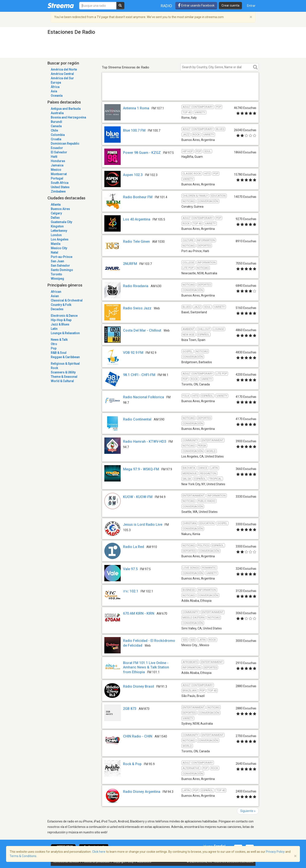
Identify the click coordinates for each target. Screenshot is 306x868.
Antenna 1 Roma (136, 108)
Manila (56, 244)
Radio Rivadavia (136, 286)
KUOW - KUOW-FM (138, 497)
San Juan (57, 261)
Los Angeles (60, 239)
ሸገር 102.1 (131, 591)
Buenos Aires (60, 209)
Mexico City (59, 248)
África (55, 87)
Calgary (56, 213)
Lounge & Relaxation (65, 333)
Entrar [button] (251, 6)
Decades (57, 309)
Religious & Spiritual (65, 364)
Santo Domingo (62, 270)
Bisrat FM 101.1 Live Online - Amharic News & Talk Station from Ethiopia (146, 667)
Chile (54, 131)
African (56, 292)
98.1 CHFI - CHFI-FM (139, 375)
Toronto (56, 274)
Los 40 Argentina (137, 219)
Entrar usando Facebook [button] (196, 5)
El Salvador (59, 152)
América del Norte (64, 70)
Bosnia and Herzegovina (68, 117)
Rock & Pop (132, 764)
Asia (54, 91)
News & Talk (59, 340)
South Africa (60, 183)
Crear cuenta (230, 5)
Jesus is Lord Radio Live (143, 525)
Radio (166, 6)
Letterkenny (59, 231)
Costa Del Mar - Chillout (142, 330)
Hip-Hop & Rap (61, 320)
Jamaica (57, 165)
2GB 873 (130, 709)
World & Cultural (62, 381)
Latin (54, 329)
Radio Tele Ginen (136, 242)
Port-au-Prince (62, 257)
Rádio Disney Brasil (139, 686)
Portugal (57, 178)
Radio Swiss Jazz (137, 308)
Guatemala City (61, 222)
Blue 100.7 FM (134, 130)
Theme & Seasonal (64, 377)
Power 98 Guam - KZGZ (142, 153)
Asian (55, 296)
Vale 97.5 (130, 569)
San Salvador (60, 266)
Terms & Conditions (23, 856)
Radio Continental (137, 419)
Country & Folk (61, 305)
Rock (54, 368)
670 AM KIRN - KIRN (139, 613)
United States (60, 187)
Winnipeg (57, 279)
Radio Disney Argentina (142, 792)
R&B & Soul (59, 353)
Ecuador (57, 148)
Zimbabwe (58, 192)
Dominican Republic (65, 144)
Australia (57, 113)
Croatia (56, 139)
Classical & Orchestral (67, 300)
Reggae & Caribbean (65, 357)
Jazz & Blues (60, 324)
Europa (56, 83)
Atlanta (56, 205)
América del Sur (62, 78)
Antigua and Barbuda (66, 109)
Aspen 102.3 (133, 175)
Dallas (55, 218)
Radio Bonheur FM (138, 197)
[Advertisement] (180, 94)
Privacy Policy (275, 852)
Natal (54, 253)
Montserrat (59, 174)
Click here (99, 852)
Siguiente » (248, 811)
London (56, 235)
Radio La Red (134, 547)
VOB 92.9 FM (133, 353)
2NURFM (130, 264)
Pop (54, 348)
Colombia (58, 135)
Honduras (58, 161)
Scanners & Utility (63, 372)
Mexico (56, 170)
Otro (54, 344)
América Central (62, 74)
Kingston (57, 226)
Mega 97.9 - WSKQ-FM (141, 469)
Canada (56, 126)
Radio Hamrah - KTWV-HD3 (145, 442)
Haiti (54, 157)
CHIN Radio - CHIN (138, 736)
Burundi (56, 122)
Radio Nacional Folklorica (144, 397)
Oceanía (57, 96)
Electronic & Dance (64, 316)
